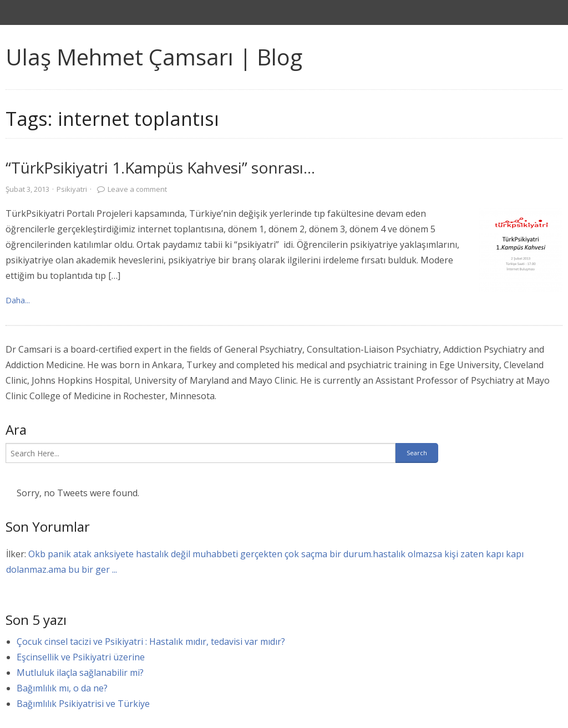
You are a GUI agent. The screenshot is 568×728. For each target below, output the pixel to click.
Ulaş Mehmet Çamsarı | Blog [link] (154, 57)
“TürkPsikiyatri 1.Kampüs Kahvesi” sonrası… (160, 167)
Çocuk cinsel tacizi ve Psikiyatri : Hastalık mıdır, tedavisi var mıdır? (151, 642)
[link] (521, 250)
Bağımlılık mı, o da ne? (62, 688)
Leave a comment (137, 189)
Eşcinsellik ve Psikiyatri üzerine (81, 657)
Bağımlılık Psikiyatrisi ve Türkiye (83, 704)
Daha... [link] (18, 300)
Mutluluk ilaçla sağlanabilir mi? (80, 673)
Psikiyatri (72, 189)
